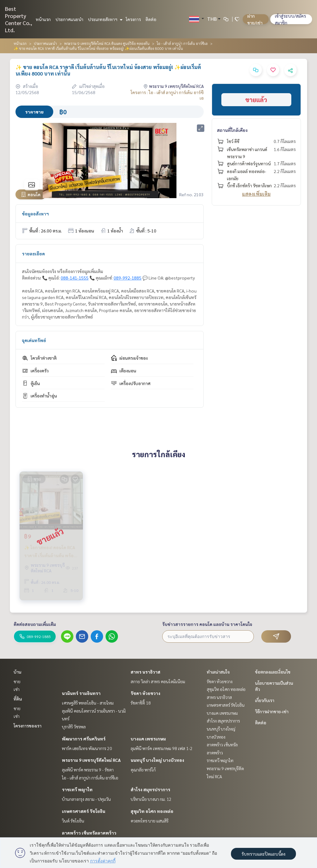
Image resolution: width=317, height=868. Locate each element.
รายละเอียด (33, 254)
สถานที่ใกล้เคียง (232, 130)
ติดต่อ (151, 19)
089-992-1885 (128, 278)
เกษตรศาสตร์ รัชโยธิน (84, 811)
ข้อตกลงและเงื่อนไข (273, 672)
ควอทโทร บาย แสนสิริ (150, 821)
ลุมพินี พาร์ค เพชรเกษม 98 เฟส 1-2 (162, 748)
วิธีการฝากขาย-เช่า (272, 711)
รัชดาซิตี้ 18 (141, 703)
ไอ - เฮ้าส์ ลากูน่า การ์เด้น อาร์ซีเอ (182, 43)
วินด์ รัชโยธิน (73, 821)
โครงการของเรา (28, 726)
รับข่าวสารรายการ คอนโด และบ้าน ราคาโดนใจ (207, 624)
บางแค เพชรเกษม (148, 739)
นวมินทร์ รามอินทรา (81, 693)
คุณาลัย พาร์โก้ (143, 770)
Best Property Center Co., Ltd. (19, 19)
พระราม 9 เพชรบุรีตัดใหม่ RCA (91, 760)
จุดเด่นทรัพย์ (34, 340)
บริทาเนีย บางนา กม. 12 (151, 799)
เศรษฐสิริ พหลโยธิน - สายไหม (88, 703)
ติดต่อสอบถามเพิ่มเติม (35, 624)
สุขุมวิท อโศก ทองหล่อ (152, 811)
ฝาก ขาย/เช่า (255, 19)
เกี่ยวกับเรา (265, 700)
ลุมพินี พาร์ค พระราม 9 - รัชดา (88, 770)
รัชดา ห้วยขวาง (145, 693)
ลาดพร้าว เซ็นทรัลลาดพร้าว (89, 833)
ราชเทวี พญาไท (77, 789)
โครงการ (133, 19)
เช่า (17, 689)
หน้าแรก (43, 19)
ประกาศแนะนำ (69, 19)
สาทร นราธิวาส (145, 672)
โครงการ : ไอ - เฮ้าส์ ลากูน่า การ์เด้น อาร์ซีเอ (167, 95)
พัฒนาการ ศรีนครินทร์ (84, 739)
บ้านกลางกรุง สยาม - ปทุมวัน (86, 799)
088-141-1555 (75, 278)
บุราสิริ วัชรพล (74, 727)
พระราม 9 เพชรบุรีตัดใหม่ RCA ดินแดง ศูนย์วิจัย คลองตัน (107, 43)
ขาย (17, 681)
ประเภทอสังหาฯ (104, 19)
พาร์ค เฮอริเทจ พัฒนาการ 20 (87, 748)
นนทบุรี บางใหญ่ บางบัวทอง (157, 760)
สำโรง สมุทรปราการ (150, 789)
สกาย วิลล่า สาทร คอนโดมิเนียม (158, 681)
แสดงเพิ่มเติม (256, 194)
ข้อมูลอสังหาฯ (35, 214)
